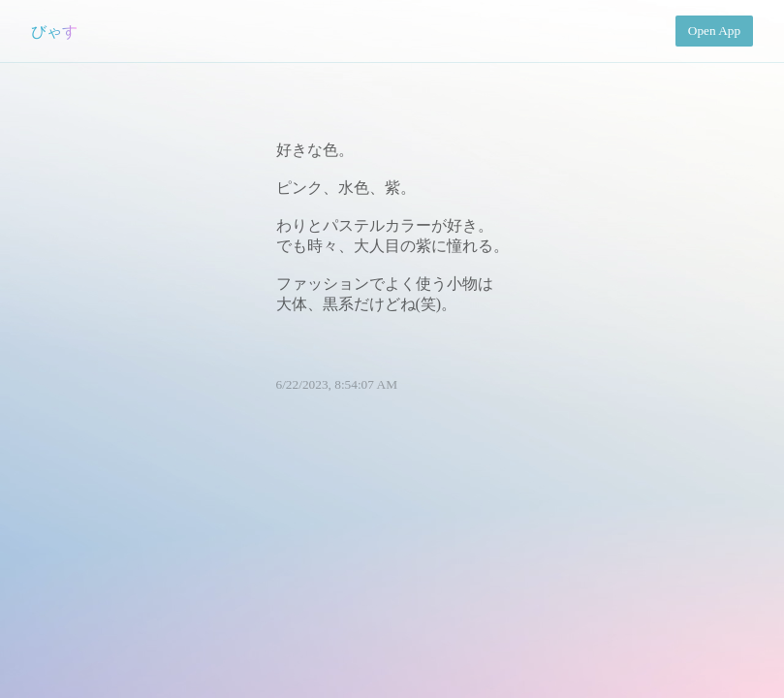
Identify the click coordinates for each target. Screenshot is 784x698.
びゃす (54, 32)
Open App (714, 31)
